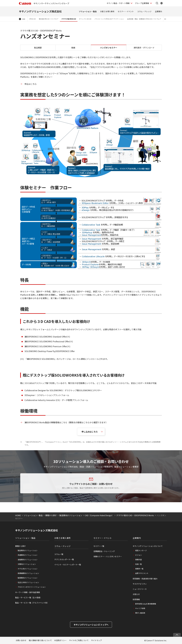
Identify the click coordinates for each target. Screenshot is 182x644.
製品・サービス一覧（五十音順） (28, 597)
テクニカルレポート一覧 (64, 559)
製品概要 (38, 48)
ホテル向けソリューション (28, 569)
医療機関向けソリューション (28, 573)
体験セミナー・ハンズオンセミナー (108, 556)
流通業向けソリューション (28, 555)
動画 (73, 48)
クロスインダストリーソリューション (32, 587)
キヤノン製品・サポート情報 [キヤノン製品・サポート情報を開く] (118, 3)
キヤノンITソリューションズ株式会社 (40, 11)
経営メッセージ (141, 550)
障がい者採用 (140, 613)
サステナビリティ (140, 584)
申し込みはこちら (90, 432)
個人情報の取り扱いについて (40, 640)
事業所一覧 (139, 569)
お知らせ (136, 594)
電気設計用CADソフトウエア (49, 19)
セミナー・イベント (126, 11)
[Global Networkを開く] (162, 3)
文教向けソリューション (27, 564)
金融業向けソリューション (28, 560)
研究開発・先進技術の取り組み (145, 579)
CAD (24, 19)
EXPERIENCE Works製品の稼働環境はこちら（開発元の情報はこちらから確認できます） (66, 422)
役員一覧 (139, 564)
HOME (18, 515)
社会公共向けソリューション (28, 582)
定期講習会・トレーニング (104, 551)
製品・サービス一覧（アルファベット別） (32, 603)
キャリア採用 (140, 608)
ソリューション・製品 (88, 11)
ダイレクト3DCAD (85, 19)
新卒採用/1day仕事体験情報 (146, 604)
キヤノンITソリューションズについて (148, 546)
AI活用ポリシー (60, 640)
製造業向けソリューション (71, 515)
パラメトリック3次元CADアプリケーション (109, 19)
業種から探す (51, 515)
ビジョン (139, 555)
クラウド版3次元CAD (69, 19)
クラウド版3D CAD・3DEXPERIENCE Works (135, 515)
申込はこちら (31, 84)
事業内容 (139, 560)
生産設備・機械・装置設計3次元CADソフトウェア (144, 19)
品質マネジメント (142, 573)
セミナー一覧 (99, 546)
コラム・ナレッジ (144, 11)
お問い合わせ (21, 640)
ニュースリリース (140, 589)
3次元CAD (32, 19)
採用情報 (136, 599)
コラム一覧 (59, 554)
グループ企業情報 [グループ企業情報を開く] (142, 3)
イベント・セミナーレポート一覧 (68, 565)
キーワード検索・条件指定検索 (28, 592)
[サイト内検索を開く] (157, 3)
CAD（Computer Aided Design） (99, 515)
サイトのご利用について (79, 640)
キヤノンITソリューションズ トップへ (91, 625)
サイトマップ (96, 640)
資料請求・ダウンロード (144, 48)
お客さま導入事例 (107, 11)
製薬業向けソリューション (28, 578)
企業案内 (158, 11)
